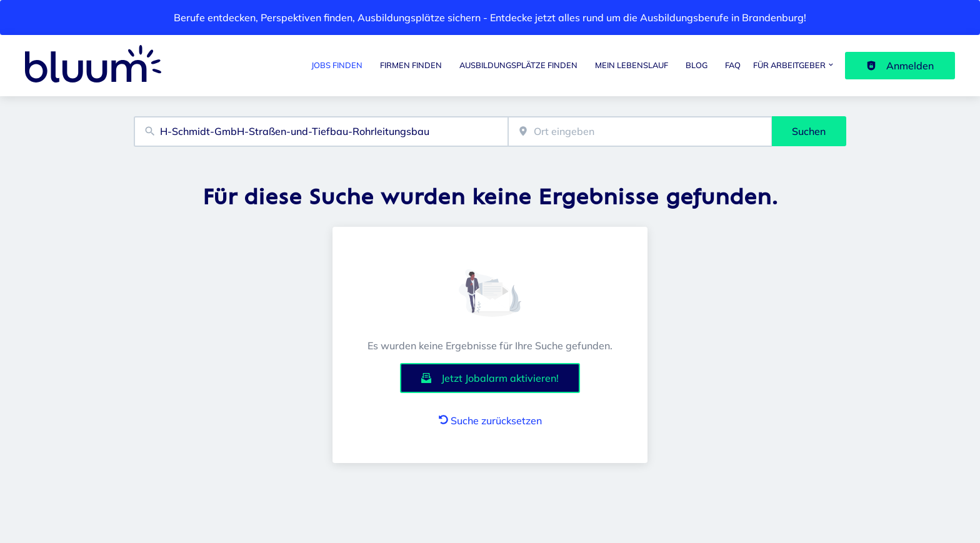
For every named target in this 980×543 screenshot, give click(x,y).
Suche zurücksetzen (490, 421)
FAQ (733, 65)
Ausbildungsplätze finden (518, 65)
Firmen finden (411, 65)
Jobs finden (337, 65)
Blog (697, 65)
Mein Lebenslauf (632, 65)
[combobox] (321, 132)
